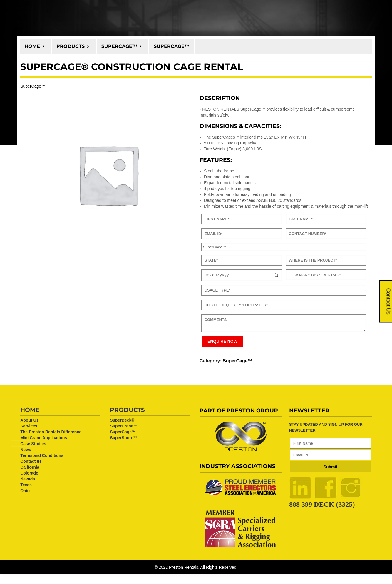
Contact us (31, 462)
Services (29, 427)
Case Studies (33, 445)
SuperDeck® (122, 421)
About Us (29, 421)
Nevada (28, 480)
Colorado (29, 474)
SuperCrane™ (124, 427)
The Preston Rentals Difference (51, 433)
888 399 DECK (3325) (322, 505)
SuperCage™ (119, 46)
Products (71, 46)
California (30, 468)
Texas (26, 486)
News (26, 450)
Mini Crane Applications (44, 439)
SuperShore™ (124, 439)
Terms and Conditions (42, 456)
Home (32, 46)
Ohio (25, 492)
